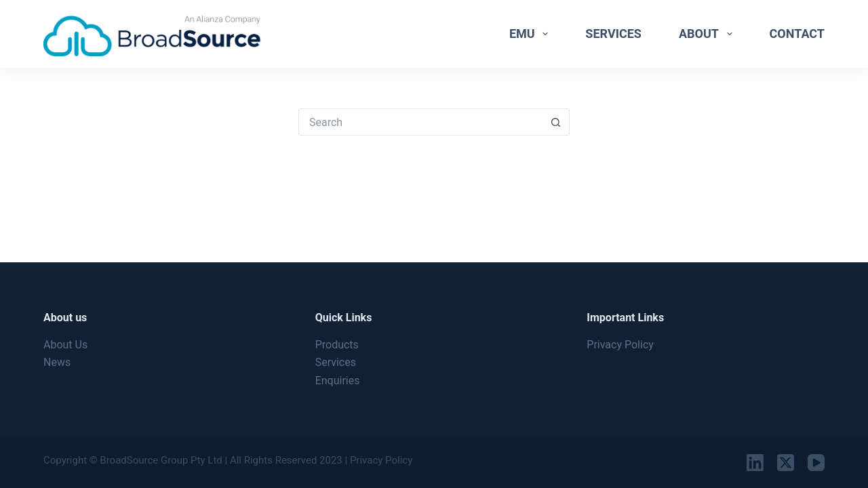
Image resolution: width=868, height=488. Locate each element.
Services (613, 34)
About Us (65, 345)
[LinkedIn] (755, 463)
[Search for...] (420, 122)
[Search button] (556, 122)
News (57, 362)
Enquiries (338, 381)
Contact (797, 34)
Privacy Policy (620, 345)
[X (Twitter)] (786, 463)
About (708, 34)
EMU (531, 34)
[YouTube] (816, 463)
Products (337, 345)
